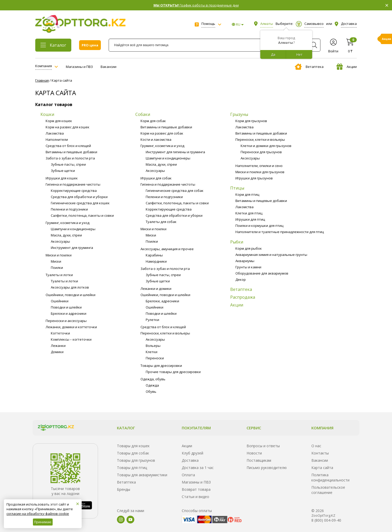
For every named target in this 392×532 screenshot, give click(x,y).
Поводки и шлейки (66, 307)
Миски (56, 261)
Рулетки (152, 320)
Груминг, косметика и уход (68, 223)
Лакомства (55, 133)
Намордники (156, 261)
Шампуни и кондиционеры (73, 229)
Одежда (152, 385)
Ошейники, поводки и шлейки (71, 295)
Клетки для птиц (249, 213)
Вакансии (108, 67)
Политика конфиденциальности (330, 477)
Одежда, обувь (153, 379)
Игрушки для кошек (62, 178)
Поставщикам (259, 460)
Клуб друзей (192, 453)
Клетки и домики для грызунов (266, 146)
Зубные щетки (63, 171)
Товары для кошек (133, 446)
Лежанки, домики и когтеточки (71, 327)
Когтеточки (60, 333)
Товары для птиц (132, 468)
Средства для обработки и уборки (79, 197)
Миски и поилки (59, 255)
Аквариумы (245, 261)
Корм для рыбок (249, 248)
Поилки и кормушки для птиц (259, 226)
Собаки (143, 114)
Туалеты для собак (161, 222)
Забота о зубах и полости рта (70, 158)
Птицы (237, 188)
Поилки (57, 268)
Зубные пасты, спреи (68, 164)
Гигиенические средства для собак (175, 191)
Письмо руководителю (267, 468)
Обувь (151, 391)
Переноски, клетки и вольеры (165, 333)
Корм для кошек (59, 121)
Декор (241, 279)
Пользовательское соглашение (328, 490)
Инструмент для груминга (72, 248)
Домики (57, 352)
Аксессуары (60, 241)
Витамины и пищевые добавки (71, 152)
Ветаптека (309, 67)
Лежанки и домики (156, 289)
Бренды (124, 489)
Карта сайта (322, 468)
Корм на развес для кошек (68, 127)
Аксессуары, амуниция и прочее (167, 249)
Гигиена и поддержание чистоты (73, 184)
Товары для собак (133, 453)
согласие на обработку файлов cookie (38, 514)
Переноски (155, 358)
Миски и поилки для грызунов (260, 172)
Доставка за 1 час (198, 468)
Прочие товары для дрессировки (173, 372)
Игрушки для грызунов (254, 178)
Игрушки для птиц (250, 219)
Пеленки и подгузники (69, 209)
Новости (254, 453)
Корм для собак (153, 121)
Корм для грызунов (251, 121)
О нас (316, 446)
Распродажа (243, 297)
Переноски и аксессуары (66, 321)
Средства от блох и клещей (68, 146)
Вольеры (153, 346)
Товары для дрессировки (161, 366)
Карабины (154, 255)
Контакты (320, 453)
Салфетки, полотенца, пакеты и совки (82, 215)
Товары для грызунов (136, 460)
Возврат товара (196, 489)
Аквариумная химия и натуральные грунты (271, 255)
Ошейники (60, 301)
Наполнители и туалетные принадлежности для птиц (280, 232)
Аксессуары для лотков (70, 287)
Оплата (188, 475)
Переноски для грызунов (261, 152)
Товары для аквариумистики (142, 475)
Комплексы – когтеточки (71, 339)
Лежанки (58, 346)
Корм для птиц (247, 194)
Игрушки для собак (156, 178)
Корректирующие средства (74, 191)
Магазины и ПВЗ (79, 67)
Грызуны (239, 114)
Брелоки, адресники (162, 301)
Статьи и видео (195, 497)
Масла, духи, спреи (66, 235)
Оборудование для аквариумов (262, 273)
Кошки (47, 114)
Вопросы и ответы (263, 446)
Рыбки (237, 242)
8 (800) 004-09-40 (326, 520)
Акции (347, 67)
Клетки (152, 352)
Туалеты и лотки (59, 275)
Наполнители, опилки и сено (259, 166)
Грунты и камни (248, 267)
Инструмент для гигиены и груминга (175, 152)
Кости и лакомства (156, 139)
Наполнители (57, 139)
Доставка (190, 460)
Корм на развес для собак (162, 133)
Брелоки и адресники (69, 313)
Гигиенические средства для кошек (80, 203)
